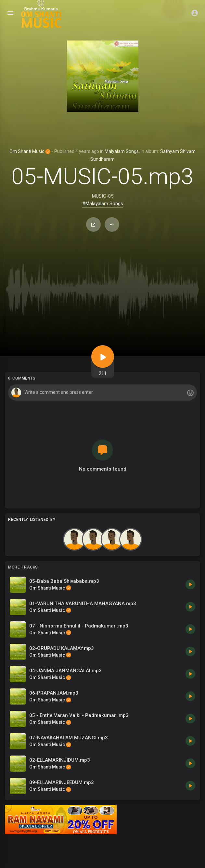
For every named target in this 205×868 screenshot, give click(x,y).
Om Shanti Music (30, 151)
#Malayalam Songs (103, 204)
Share (93, 225)
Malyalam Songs (122, 151)
